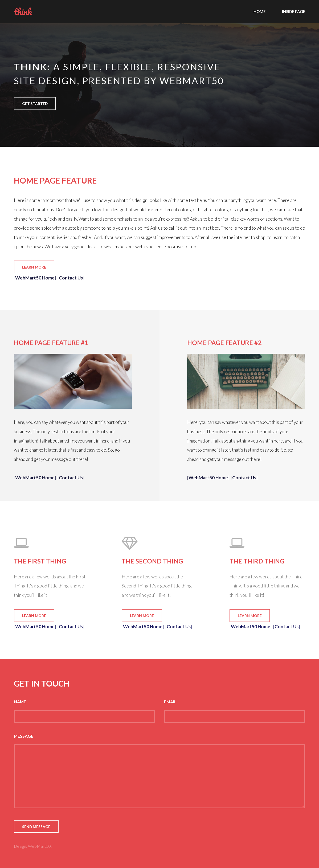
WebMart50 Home (35, 278)
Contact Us (71, 278)
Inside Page (294, 11)
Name (20, 702)
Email (170, 702)
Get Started (35, 104)
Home (259, 11)
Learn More (34, 267)
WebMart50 (39, 846)
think (23, 11)
